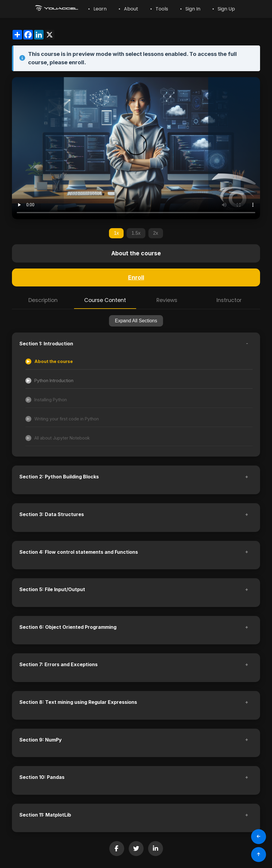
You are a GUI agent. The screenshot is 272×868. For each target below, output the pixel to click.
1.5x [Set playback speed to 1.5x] (136, 233)
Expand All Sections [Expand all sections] (136, 321)
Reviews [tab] (167, 300)
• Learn (97, 9)
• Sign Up (224, 9)
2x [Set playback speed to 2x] (156, 233)
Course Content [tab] (105, 300)
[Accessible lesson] (139, 361)
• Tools (159, 9)
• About (128, 9)
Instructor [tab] (229, 300)
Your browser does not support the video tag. (136, 148)
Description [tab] (43, 300)
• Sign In (190, 9)
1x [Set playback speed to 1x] (116, 233)
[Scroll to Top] (259, 855)
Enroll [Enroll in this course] (136, 277)
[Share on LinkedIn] (156, 849)
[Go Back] (259, 837)
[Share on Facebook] (117, 849)
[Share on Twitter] (136, 849)
